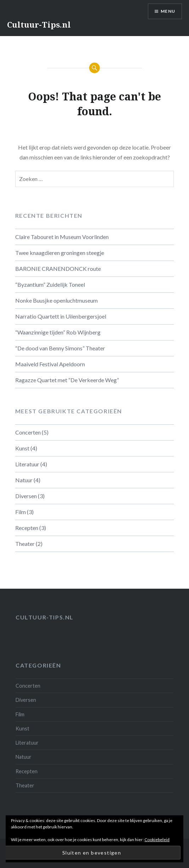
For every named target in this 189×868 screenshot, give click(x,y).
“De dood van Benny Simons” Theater (60, 348)
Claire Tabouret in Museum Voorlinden (62, 237)
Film (21, 512)
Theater (25, 544)
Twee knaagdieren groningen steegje (60, 253)
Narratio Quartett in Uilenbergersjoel (61, 316)
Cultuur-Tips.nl (39, 24)
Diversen (26, 496)
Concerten (28, 432)
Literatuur (27, 464)
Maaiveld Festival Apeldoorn (50, 364)
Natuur (24, 480)
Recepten (27, 528)
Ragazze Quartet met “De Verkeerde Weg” (67, 380)
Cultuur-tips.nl (45, 617)
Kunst (22, 448)
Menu (168, 11)
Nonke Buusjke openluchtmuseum (56, 300)
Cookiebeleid (157, 840)
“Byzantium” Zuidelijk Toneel (50, 284)
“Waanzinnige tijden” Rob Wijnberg (58, 332)
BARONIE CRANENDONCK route (58, 269)
